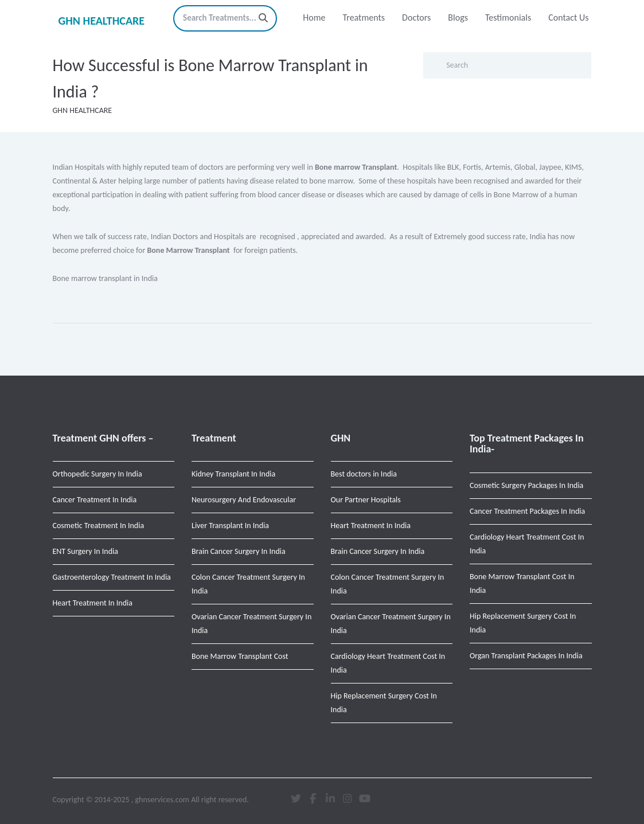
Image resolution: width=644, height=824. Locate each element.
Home (314, 17)
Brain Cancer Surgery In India (239, 551)
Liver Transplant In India (230, 526)
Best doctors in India (364, 474)
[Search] (263, 18)
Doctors (416, 17)
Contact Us (568, 17)
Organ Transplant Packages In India (526, 656)
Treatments (364, 17)
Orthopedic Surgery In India (97, 474)
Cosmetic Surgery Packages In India (526, 485)
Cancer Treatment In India (95, 500)
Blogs (458, 17)
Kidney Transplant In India (233, 474)
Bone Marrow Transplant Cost (240, 656)
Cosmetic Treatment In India (99, 526)
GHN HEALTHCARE (102, 21)
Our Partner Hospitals (366, 500)
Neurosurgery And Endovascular (244, 500)
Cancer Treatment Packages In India (527, 511)
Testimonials (508, 17)
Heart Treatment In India (93, 603)
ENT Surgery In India (85, 551)
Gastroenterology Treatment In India (112, 577)
